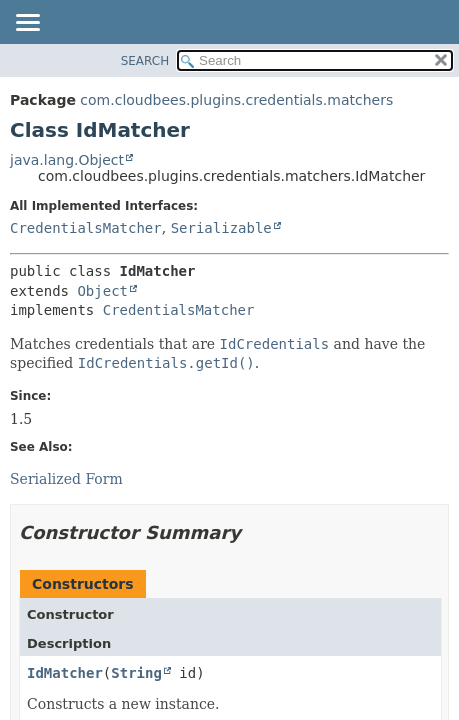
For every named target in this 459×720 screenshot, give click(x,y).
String (136, 673)
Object (102, 291)
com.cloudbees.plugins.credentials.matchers (236, 100)
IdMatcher (65, 673)
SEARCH (145, 61)
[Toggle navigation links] (27, 24)
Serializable (221, 228)
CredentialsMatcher (86, 228)
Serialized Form (66, 479)
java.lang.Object (67, 160)
